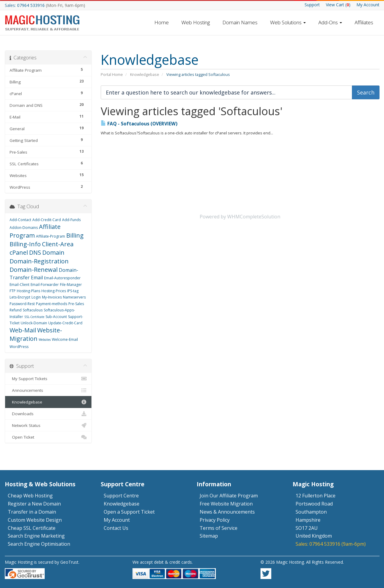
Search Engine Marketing (36, 536)
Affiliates (364, 22)
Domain (53, 252)
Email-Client (19, 285)
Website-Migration (36, 334)
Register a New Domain (34, 504)
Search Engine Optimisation (39, 544)
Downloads (48, 414)
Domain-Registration (39, 261)
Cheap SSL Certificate (32, 528)
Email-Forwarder (45, 285)
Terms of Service (219, 528)
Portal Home (112, 74)
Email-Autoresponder (62, 278)
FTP (13, 291)
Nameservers (74, 297)
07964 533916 (31, 5)
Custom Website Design (35, 520)
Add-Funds (71, 220)
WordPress (19, 347)
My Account (368, 5)
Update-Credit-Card (65, 323)
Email (37, 277)
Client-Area (58, 244)
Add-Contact (20, 220)
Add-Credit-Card (47, 220)
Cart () (338, 5)
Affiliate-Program (51, 236)
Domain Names (240, 22)
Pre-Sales (76, 304)
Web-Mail (23, 330)
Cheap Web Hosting (30, 496)
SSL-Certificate (34, 317)
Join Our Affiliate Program (229, 496)
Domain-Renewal (34, 270)
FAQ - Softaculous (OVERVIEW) (139, 124)
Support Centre (121, 496)
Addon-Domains (24, 228)
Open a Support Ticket (129, 512)
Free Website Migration (226, 504)
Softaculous (33, 310)
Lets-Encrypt (20, 297)
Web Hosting (196, 22)
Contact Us (116, 528)
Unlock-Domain (34, 323)
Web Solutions (288, 22)
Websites (45, 340)
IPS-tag (73, 291)
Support (312, 5)
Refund (16, 310)
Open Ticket (48, 437)
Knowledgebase (145, 74)
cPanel (19, 252)
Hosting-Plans (28, 291)
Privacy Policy (215, 520)
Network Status (48, 425)
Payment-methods (52, 304)
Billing (75, 235)
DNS (35, 252)
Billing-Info (25, 244)
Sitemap (209, 536)
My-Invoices (52, 297)
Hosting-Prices (54, 291)
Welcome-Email (65, 339)
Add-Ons (330, 22)
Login (36, 297)
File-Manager (71, 285)
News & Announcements (227, 512)
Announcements (48, 390)
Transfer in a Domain (32, 512)
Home (162, 22)
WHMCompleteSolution (254, 217)
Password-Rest (22, 304)
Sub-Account (56, 317)
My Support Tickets (48, 379)
